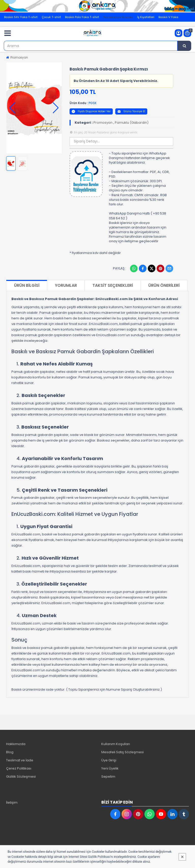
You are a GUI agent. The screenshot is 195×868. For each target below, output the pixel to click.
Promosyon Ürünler (118, 17)
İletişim (12, 802)
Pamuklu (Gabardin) (132, 123)
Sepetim (108, 777)
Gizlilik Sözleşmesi (21, 777)
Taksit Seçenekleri (113, 285)
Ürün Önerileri (164, 285)
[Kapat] (182, 857)
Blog (10, 752)
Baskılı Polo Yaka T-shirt (82, 17)
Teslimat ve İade (20, 760)
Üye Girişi (109, 760)
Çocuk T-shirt (51, 17)
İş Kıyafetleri (146, 17)
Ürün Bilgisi (27, 285)
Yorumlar (66, 285)
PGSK (93, 103)
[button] (12, 108)
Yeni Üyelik (110, 768)
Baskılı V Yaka (168, 17)
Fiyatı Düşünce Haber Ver (91, 111)
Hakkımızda (16, 744)
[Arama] (184, 46)
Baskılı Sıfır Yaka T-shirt (21, 17)
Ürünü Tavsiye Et (131, 111)
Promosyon (19, 57)
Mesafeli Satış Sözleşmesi (123, 752)
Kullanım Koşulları (116, 744)
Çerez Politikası (19, 768)
